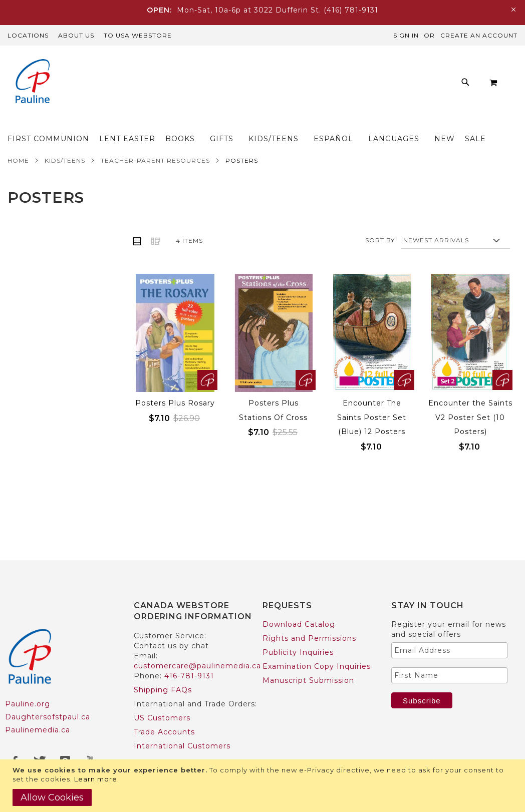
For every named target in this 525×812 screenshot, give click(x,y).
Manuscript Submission (308, 680)
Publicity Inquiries (298, 652)
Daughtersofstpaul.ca (48, 717)
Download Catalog (299, 624)
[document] (264, 786)
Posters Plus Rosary (175, 424)
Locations (28, 35)
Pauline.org (28, 704)
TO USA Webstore (138, 35)
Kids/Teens (65, 181)
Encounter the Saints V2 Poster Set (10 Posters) (470, 438)
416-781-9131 (189, 676)
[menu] (275, 131)
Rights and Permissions (309, 638)
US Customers (162, 718)
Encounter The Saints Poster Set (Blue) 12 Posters (372, 438)
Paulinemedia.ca (38, 730)
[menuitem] (82, 122)
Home (18, 181)
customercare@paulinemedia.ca (197, 666)
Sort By (380, 261)
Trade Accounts (164, 732)
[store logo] (33, 82)
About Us (76, 35)
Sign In (406, 35)
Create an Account (479, 35)
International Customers (182, 746)
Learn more (96, 779)
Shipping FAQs (163, 690)
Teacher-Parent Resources (155, 181)
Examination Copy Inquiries (317, 666)
